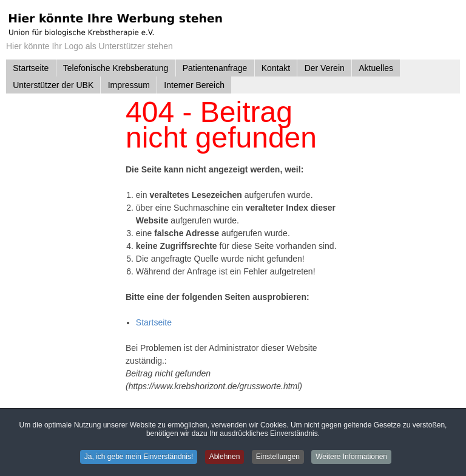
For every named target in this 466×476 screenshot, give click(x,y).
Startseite (154, 322)
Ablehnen (224, 457)
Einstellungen (279, 457)
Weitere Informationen (354, 457)
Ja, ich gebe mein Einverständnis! (136, 457)
